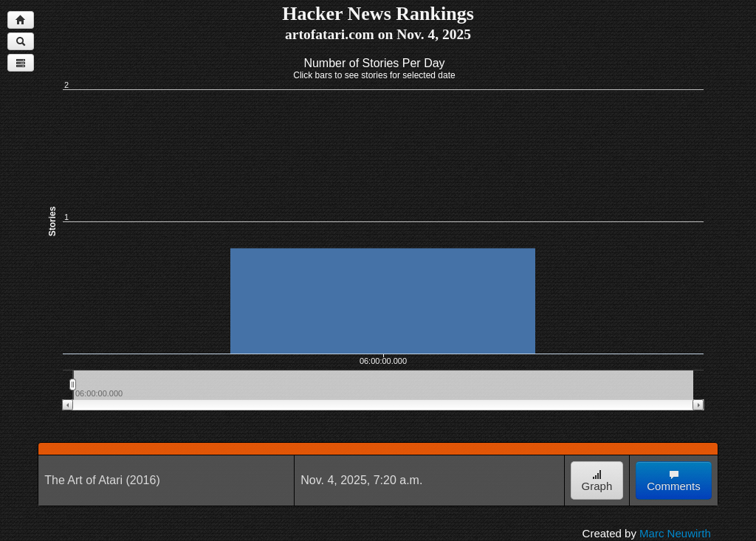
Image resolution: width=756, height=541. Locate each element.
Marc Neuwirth (675, 533)
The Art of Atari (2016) (102, 480)
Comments (674, 481)
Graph (597, 481)
